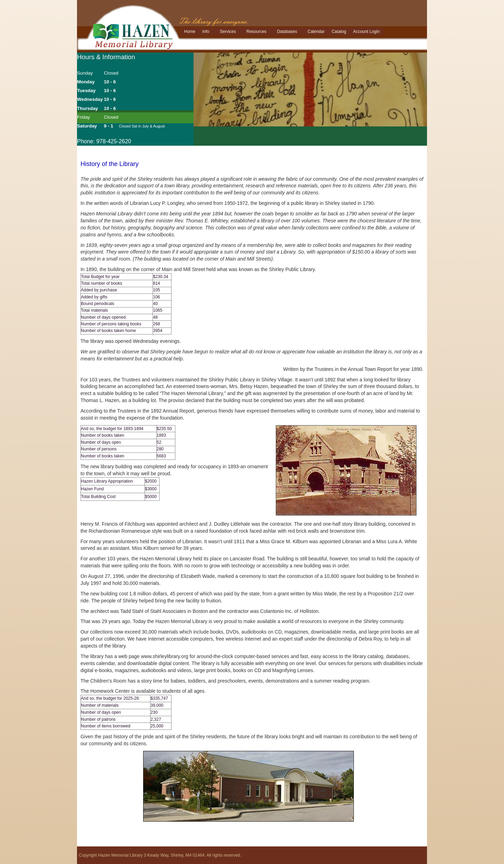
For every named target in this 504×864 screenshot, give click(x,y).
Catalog (339, 32)
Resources (256, 32)
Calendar (316, 32)
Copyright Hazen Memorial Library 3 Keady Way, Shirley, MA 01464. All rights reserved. (160, 855)
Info (206, 32)
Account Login (366, 32)
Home (190, 32)
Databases (287, 32)
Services (228, 32)
